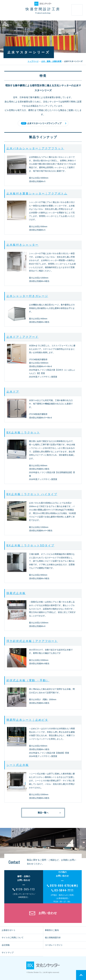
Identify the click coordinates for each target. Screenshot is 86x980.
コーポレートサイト (54, 945)
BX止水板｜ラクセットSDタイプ (30, 545)
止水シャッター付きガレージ (27, 296)
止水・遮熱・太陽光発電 (51, 61)
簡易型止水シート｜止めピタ (27, 720)
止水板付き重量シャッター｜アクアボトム (37, 194)
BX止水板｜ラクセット (23, 433)
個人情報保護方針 (53, 938)
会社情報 (6, 945)
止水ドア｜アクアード (22, 337)
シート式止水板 (18, 765)
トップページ (33, 61)
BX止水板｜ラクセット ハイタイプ (32, 494)
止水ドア (13, 392)
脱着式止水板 (16, 593)
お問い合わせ (48, 913)
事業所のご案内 (52, 930)
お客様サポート (9, 930)
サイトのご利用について (13, 938)
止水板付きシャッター (22, 245)
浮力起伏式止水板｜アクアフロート (32, 641)
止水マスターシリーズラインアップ (41, 123)
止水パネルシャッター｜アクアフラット (35, 148)
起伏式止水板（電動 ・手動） (28, 680)
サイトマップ (8, 953)
